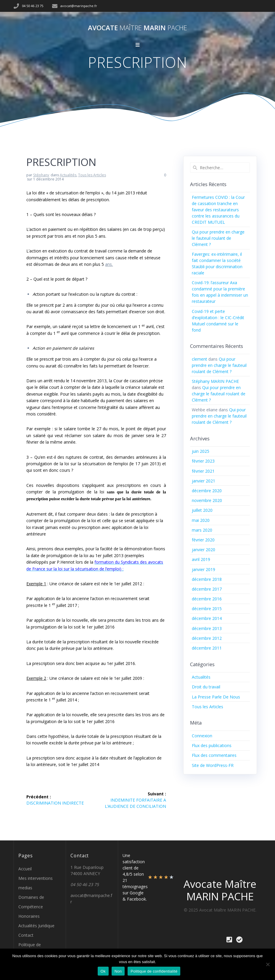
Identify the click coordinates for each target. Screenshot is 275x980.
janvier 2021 (204, 481)
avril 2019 (201, 559)
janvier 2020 (204, 550)
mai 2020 (201, 520)
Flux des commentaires (214, 755)
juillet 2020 (202, 510)
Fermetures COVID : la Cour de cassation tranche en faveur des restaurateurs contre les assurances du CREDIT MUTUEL (218, 210)
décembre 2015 (207, 609)
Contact (26, 935)
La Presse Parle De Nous (216, 697)
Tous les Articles (92, 175)
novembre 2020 (207, 500)
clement (200, 359)
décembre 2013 (207, 628)
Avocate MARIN (137, 28)
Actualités (68, 175)
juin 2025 (201, 451)
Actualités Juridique (36, 926)
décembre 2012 (207, 638)
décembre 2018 (207, 579)
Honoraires (29, 916)
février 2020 (203, 540)
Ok (103, 971)
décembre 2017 (207, 589)
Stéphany (41, 175)
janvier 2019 (204, 569)
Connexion (202, 736)
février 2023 (203, 461)
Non (118, 971)
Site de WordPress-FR (213, 765)
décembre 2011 (207, 648)
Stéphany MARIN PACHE (215, 381)
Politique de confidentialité (154, 971)
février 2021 (203, 471)
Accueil (25, 869)
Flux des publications (212, 745)
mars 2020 (202, 530)
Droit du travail (206, 687)
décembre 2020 (207, 491)
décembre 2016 (207, 599)
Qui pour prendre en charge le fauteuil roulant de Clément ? (218, 238)
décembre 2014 (207, 618)
